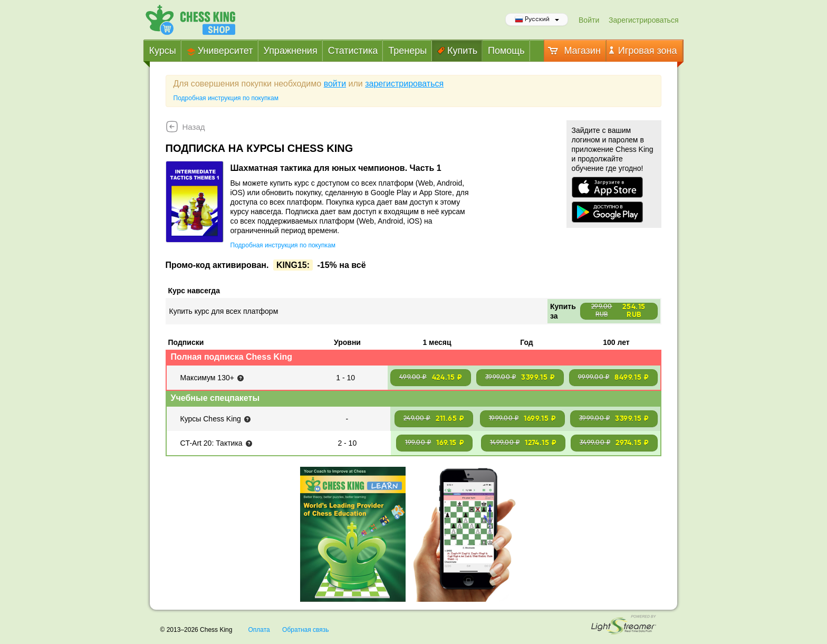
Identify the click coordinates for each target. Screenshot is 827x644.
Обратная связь (305, 630)
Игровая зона (643, 51)
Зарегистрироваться (643, 20)
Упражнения (291, 51)
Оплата (259, 630)
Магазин (574, 51)
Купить (457, 51)
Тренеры (407, 51)
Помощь (506, 51)
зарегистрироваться (404, 84)
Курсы (163, 51)
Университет (220, 51)
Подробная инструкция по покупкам (226, 98)
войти (335, 84)
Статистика (353, 51)
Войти (589, 20)
